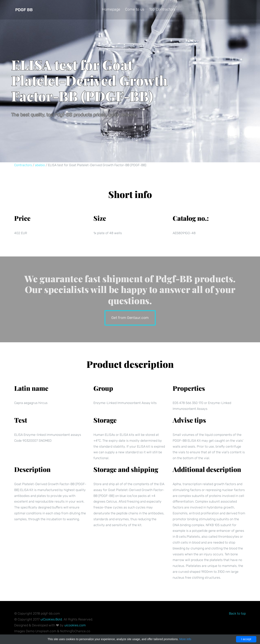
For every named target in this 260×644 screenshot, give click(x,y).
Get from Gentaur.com (130, 317)
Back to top (237, 613)
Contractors (23, 165)
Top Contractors (162, 9)
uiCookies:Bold (51, 619)
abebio (40, 165)
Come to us (135, 9)
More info (185, 639)
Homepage (111, 9)
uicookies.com (75, 625)
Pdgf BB (24, 10)
